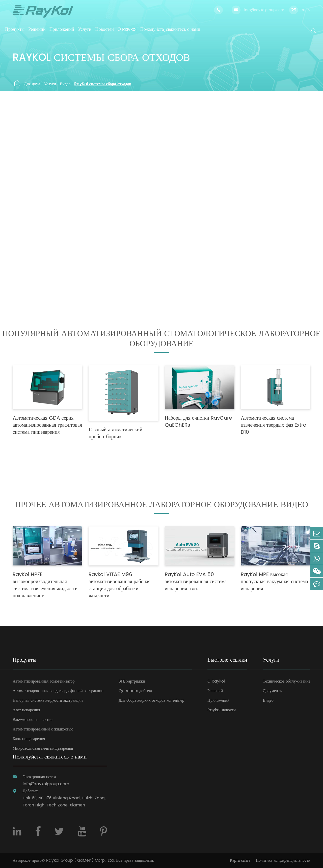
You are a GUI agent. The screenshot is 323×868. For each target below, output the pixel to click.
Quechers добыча (135, 691)
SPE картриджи (132, 681)
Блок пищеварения (29, 739)
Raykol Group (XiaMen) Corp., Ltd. (80, 860)
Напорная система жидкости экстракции (48, 700)
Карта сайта (240, 860)
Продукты (24, 660)
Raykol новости (222, 710)
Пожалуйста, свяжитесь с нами (50, 757)
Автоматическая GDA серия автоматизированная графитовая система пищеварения (47, 425)
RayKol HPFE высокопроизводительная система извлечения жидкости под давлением (45, 585)
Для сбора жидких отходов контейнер (151, 700)
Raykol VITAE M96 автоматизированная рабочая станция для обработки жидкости (119, 585)
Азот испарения (26, 710)
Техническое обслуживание (287, 681)
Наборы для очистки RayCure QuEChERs (198, 422)
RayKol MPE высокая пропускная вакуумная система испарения (274, 582)
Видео (65, 84)
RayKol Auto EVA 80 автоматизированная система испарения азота (196, 582)
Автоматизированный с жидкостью (43, 729)
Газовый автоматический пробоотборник (115, 433)
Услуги (50, 84)
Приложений (218, 700)
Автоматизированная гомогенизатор (44, 681)
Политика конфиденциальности (283, 860)
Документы (273, 691)
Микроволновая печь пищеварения (43, 748)
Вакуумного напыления (33, 720)
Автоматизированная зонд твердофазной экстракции (58, 691)
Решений (215, 691)
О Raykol (216, 681)
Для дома (32, 84)
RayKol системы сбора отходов (103, 84)
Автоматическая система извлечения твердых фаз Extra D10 (274, 425)
